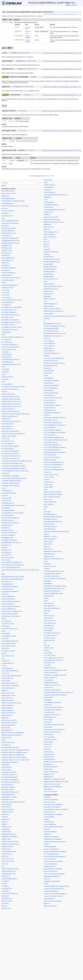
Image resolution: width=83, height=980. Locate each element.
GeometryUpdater (7, 709)
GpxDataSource (7, 768)
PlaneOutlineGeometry (52, 386)
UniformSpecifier (50, 718)
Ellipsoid (5, 595)
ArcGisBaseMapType (8, 199)
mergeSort (47, 250)
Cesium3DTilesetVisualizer (11, 323)
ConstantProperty (8, 425)
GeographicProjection (9, 684)
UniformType (48, 720)
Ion (3, 867)
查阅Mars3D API (71, 5)
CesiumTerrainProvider (10, 331)
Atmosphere (6, 214)
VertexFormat (48, 735)
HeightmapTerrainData (9, 798)
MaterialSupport (50, 235)
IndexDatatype (7, 855)
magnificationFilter (51, 218)
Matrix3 (46, 245)
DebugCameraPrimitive (9, 541)
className (5, 353)
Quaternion (48, 500)
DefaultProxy (6, 546)
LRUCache (47, 215)
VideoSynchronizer (50, 740)
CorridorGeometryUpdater (11, 447)
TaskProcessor (49, 649)
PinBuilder (48, 369)
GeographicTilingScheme (10, 686)
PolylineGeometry (50, 428)
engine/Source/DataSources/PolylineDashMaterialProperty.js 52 (62, 95)
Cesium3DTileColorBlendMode (12, 308)
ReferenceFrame (49, 525)
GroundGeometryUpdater (10, 778)
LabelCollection (50, 186)
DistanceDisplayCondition (11, 568)
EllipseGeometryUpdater (10, 587)
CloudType (5, 380)
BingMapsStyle (7, 246)
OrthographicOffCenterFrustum (55, 334)
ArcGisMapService (8, 204)
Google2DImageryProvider (11, 748)
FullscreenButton (50, 825)
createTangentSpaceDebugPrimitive (14, 479)
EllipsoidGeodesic (8, 597)
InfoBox (46, 845)
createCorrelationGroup (10, 459)
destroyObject (7, 553)
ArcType (4, 209)
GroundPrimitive (7, 785)
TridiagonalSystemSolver (53, 711)
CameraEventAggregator (10, 286)
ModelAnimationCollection (53, 287)
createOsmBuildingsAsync (11, 477)
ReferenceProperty (50, 527)
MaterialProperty (50, 238)
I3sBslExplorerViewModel (53, 840)
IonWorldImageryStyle (9, 880)
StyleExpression (50, 639)
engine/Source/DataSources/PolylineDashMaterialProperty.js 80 (62, 53)
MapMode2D (47, 225)
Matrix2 (46, 243)
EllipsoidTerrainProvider (11, 617)
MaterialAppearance (51, 233)
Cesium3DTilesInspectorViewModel (56, 810)
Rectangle (47, 512)
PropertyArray (49, 483)
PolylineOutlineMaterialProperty (56, 441)
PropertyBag (48, 485)
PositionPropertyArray (52, 458)
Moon (45, 302)
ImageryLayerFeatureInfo (11, 845)
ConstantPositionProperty (11, 422)
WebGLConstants (49, 775)
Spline (46, 614)
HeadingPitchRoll (8, 790)
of (45, 322)
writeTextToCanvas (50, 792)
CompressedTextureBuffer (11, 412)
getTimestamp (6, 738)
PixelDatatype (49, 371)
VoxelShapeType (49, 760)
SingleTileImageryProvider (53, 594)
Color (27, 29)
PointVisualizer (50, 401)
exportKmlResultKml (9, 644)
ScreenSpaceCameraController (54, 572)
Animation (47, 798)
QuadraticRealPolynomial (53, 493)
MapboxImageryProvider (52, 220)
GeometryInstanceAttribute (11, 704)
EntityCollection (8, 625)
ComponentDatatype (8, 395)
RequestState (48, 542)
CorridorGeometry (8, 444)
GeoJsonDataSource (8, 689)
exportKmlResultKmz (9, 647)
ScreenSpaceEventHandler (53, 574)
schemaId (47, 569)
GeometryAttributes (9, 696)
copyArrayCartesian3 (9, 437)
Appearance (6, 197)
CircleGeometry (7, 343)
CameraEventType (7, 288)
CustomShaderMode (8, 511)
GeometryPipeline (8, 706)
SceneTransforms (50, 567)
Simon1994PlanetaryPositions (54, 589)
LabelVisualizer (50, 193)
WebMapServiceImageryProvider (55, 780)
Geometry (5, 691)
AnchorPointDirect (8, 192)
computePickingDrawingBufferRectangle (16, 415)
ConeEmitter (6, 420)
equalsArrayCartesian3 (10, 630)
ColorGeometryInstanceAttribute (13, 388)
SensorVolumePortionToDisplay (55, 579)
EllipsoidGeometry (8, 600)
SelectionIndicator (51, 872)
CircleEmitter (7, 340)
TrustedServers (49, 713)
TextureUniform (49, 664)
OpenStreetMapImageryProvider (55, 327)
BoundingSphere (7, 261)
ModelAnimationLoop (51, 290)
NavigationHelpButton (52, 850)
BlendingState (7, 254)
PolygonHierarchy (50, 411)
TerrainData (48, 654)
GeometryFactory (7, 699)
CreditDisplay (7, 492)
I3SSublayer (6, 830)
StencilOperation (50, 624)
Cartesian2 (6, 291)
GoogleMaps (6, 766)
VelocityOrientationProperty (54, 730)
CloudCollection (7, 378)
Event (34, 77)
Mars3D (52, 176)
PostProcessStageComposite (53, 465)
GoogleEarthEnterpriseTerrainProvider (16, 761)
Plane (46, 376)
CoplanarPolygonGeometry (11, 432)
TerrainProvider (50, 656)
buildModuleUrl (7, 276)
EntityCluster (7, 622)
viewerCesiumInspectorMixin (54, 889)
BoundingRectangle (8, 259)
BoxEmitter (6, 264)
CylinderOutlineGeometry (11, 524)
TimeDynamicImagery (51, 683)
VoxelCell (47, 750)
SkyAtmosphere (49, 597)
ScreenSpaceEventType (52, 577)
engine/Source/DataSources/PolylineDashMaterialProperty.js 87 (62, 87)
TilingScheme (48, 681)
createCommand (49, 823)
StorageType (48, 631)
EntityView (6, 627)
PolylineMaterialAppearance (54, 438)
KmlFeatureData (7, 902)
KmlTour (4, 907)
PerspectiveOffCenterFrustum (54, 364)
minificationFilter (51, 280)
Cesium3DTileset (7, 318)
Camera (4, 284)
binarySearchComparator (10, 239)
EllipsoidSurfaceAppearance (12, 612)
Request (46, 535)
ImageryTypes (6, 850)
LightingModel (49, 203)
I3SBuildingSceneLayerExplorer (55, 842)
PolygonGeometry (50, 404)
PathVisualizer (49, 352)
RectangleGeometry (50, 515)
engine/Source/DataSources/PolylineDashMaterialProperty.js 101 (62, 69)
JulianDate (12, 141)
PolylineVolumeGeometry (52, 446)
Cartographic (6, 298)
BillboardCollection (9, 229)
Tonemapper (48, 701)
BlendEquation (7, 249)
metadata (47, 255)
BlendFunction (7, 251)
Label (46, 183)
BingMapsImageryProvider (11, 244)
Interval (5, 865)
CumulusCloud (6, 501)
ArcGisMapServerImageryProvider (13, 202)
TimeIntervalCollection (52, 691)
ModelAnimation (49, 285)
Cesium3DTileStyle (8, 326)
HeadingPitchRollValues (10, 793)
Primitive (47, 473)
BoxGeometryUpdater (9, 269)
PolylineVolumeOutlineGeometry (55, 453)
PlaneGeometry (49, 379)
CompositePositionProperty (11, 407)
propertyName (48, 488)
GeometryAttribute (8, 694)
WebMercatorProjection (52, 785)
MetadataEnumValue (50, 267)
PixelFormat (48, 374)
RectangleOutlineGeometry (53, 522)
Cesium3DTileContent (9, 311)
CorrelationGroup (8, 442)
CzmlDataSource (7, 526)
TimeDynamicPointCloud (52, 686)
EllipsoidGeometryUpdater (11, 602)
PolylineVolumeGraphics (52, 451)
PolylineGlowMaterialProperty (55, 433)
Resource (47, 547)
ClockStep (5, 373)
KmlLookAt (5, 904)
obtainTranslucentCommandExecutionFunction (60, 317)
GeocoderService (7, 679)
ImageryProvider (7, 847)
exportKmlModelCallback (10, 642)
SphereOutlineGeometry (52, 609)
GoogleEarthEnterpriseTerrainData (14, 758)
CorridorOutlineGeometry (11, 452)
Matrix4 (46, 248)
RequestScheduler (50, 540)
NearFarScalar (49, 307)
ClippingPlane (7, 358)
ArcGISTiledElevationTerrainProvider (15, 207)
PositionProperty (50, 456)
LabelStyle (48, 191)
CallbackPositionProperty (11, 279)
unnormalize (48, 723)
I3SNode (4, 825)
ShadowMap (47, 582)
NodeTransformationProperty (54, 312)
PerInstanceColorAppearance (54, 359)
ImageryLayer (6, 840)
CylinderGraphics (8, 521)
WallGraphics (48, 770)
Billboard (5, 227)
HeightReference (7, 800)
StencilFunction (50, 621)
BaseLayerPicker (50, 803)
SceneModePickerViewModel (53, 870)
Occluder (47, 319)
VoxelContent (48, 753)
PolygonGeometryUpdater (52, 406)
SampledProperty (50, 555)
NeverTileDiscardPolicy (52, 309)
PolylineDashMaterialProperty (55, 426)
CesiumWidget (6, 333)
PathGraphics (48, 349)
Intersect (5, 857)
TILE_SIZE (47, 666)
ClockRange (6, 370)
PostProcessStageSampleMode (54, 470)
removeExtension (50, 530)
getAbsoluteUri (7, 716)
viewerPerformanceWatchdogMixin (55, 894)
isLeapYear (6, 882)
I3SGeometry (6, 820)
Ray (45, 510)
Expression (6, 649)
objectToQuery (49, 314)
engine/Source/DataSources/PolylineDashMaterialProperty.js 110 (62, 131)
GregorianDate (7, 771)
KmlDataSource (7, 899)
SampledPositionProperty (53, 552)
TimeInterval (48, 688)
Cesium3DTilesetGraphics (11, 321)
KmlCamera (5, 897)
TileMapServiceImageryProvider (55, 676)
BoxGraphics (6, 271)
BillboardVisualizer (9, 234)
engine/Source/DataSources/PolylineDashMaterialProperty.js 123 (62, 151)
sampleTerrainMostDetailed (53, 560)
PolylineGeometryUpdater (53, 431)
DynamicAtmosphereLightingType (13, 578)
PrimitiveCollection (51, 475)
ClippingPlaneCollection (11, 360)
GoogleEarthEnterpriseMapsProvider (14, 753)
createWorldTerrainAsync (11, 487)
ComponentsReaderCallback (11, 400)
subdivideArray (49, 641)
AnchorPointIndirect (9, 194)
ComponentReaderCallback (11, 397)
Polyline (47, 416)
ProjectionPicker (50, 860)
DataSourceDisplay (8, 536)
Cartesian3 (6, 293)
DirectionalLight (8, 558)
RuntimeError (48, 550)
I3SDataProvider (7, 813)
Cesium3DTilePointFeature (11, 316)
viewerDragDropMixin (51, 892)
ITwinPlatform (7, 889)
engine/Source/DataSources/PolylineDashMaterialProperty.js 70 (62, 77)
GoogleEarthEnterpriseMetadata (13, 756)
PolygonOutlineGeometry (52, 413)
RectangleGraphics (50, 520)
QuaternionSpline (50, 503)
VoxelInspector (49, 899)
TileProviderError (50, 678)
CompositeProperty (8, 410)
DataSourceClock (7, 531)
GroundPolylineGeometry (10, 781)
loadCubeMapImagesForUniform (54, 210)
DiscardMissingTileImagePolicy (13, 566)
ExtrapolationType (8, 652)
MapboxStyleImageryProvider (54, 223)
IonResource (6, 877)
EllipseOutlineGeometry (10, 592)
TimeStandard (48, 698)
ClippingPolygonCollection (11, 365)
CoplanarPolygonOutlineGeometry (13, 435)
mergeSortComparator (51, 253)
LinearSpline (48, 208)
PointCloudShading (50, 389)
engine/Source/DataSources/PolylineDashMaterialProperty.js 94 (62, 61)
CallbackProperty (8, 281)
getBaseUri (6, 719)
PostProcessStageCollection (54, 463)
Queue (46, 508)
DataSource (6, 529)
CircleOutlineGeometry (10, 345)
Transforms (48, 706)
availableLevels (7, 217)
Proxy (46, 490)
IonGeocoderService (9, 872)
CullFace (5, 496)
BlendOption (6, 256)
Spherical (47, 612)
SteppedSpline (49, 626)
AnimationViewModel (51, 800)
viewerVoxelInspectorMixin (53, 897)
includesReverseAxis (9, 852)
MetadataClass (49, 257)
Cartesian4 (6, 296)
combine (4, 392)
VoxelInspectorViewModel (53, 902)
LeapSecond (48, 198)
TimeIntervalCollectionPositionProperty (59, 693)
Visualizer (48, 748)
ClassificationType (9, 350)
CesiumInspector (50, 813)
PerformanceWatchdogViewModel (55, 857)
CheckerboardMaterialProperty (13, 338)
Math (45, 240)
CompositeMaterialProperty (11, 405)
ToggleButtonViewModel (52, 882)
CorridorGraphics (8, 449)
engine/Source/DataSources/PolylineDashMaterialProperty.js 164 (62, 111)
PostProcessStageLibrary (53, 468)
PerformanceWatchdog (51, 855)
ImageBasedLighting (9, 835)
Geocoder (47, 830)
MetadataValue (49, 277)
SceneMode (47, 564)
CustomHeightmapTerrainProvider (13, 506)
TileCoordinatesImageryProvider (55, 671)
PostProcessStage (50, 461)
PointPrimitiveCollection (53, 399)
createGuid (6, 474)
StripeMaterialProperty (52, 634)
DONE (3, 575)
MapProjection (49, 228)
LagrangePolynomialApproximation (56, 196)
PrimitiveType (49, 478)
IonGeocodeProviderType (10, 870)
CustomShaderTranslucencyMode (13, 514)
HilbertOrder (6, 808)
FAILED (4, 654)
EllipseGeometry (7, 585)
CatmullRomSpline (8, 303)
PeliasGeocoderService (52, 354)
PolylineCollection (51, 421)
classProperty (7, 355)
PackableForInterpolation (53, 337)
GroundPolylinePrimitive (11, 783)
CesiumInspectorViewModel (53, 815)
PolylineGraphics (50, 436)
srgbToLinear (48, 619)
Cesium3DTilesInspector (52, 808)
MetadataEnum (48, 265)
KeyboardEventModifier (10, 894)
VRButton (47, 904)
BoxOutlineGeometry (9, 274)
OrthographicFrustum (51, 332)
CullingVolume (7, 499)
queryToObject (49, 505)
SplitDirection (49, 616)
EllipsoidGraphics (8, 605)
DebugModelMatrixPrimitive (11, 543)
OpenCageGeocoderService (53, 324)
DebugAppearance (7, 539)
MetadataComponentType (52, 262)
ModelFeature (48, 292)
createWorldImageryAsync (11, 484)
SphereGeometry (49, 607)
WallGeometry (48, 765)
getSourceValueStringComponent (13, 733)
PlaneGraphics (49, 384)
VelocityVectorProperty (52, 733)
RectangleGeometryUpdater (53, 517)
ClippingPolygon (7, 363)
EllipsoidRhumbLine (9, 610)
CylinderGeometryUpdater (11, 519)
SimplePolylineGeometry (52, 592)
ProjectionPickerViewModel (53, 862)
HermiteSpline (7, 805)
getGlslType (6, 729)
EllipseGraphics (7, 590)
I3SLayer (5, 823)
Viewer (46, 885)
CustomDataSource (8, 504)
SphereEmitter (49, 604)
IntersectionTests (8, 862)
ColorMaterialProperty (10, 390)
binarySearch (6, 236)
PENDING (46, 357)
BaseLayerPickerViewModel (53, 805)
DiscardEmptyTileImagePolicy (12, 563)
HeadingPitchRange (8, 788)
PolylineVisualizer (51, 443)
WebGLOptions (48, 777)
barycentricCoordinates (10, 224)
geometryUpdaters (8, 711)
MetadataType (48, 275)
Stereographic (49, 629)
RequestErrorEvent (50, 537)
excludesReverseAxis (9, 637)
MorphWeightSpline (50, 305)
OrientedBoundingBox (51, 329)
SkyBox (46, 599)
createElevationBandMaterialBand (14, 467)
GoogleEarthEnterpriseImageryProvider (16, 751)
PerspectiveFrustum (51, 361)
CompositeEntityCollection (11, 402)
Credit (4, 489)
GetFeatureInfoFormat (9, 724)
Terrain (46, 651)
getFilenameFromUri (9, 726)
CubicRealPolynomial (9, 494)
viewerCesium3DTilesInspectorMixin (57, 887)
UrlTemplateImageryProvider (54, 725)
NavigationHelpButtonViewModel (55, 852)
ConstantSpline (7, 427)
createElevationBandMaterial (12, 464)
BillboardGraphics (8, 232)
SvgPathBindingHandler (52, 877)
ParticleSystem (49, 347)
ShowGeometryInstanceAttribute (55, 587)
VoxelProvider (49, 758)
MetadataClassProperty (52, 260)
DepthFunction (7, 551)
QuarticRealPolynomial (52, 498)
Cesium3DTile (6, 306)
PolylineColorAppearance (53, 423)
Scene (46, 562)
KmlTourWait (48, 181)
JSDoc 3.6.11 (47, 176)
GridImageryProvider (9, 773)
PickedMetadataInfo (51, 366)
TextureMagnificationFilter (54, 659)
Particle (47, 339)
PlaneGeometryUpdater (52, 381)
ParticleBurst (49, 342)
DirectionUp (6, 561)
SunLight (47, 646)
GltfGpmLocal (6, 746)
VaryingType (48, 728)
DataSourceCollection (9, 534)
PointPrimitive (49, 396)
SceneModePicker (50, 867)
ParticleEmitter (50, 344)
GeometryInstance (8, 701)
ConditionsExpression (9, 417)
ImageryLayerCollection (10, 842)
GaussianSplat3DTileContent (12, 677)
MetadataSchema (49, 272)
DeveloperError (7, 556)
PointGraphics (49, 391)
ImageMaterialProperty (10, 837)
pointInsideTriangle (51, 394)
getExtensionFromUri (9, 721)
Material (47, 230)
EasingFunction (7, 582)
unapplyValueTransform (52, 716)
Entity (4, 620)
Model (46, 282)
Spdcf (46, 602)
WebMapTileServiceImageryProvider (56, 782)
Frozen (4, 667)
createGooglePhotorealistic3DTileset (15, 472)
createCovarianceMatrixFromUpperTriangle (17, 462)
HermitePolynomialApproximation (13, 803)
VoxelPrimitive (49, 755)
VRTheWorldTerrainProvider (53, 763)
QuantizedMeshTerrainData (53, 495)
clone (4, 375)
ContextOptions (7, 430)
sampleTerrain (49, 557)
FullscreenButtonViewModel (53, 828)
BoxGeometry (6, 266)
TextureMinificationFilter (53, 661)
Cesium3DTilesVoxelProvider (12, 328)
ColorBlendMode (7, 385)
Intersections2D (7, 860)
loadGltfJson (48, 213)
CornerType (6, 440)
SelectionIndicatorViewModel (54, 875)
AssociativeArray (8, 212)
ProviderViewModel (50, 865)
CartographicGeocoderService (12, 301)
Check (4, 336)
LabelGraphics (49, 188)
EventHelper (6, 634)
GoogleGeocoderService (10, 763)
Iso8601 (4, 885)
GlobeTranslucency (8, 743)
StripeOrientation (50, 636)
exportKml (5, 639)
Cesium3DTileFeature (9, 313)
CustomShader (6, 509)
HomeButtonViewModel (51, 837)
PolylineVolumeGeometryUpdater (55, 448)
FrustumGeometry (7, 669)
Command (46, 820)
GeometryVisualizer (9, 714)
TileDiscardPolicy (50, 673)
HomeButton (48, 835)
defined (4, 548)
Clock (4, 368)
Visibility (48, 745)
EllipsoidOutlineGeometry (11, 607)
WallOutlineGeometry (51, 772)
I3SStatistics (7, 828)
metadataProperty (50, 270)
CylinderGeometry (8, 516)
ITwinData (5, 887)
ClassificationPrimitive (11, 348)
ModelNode (47, 297)
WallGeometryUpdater (51, 768)
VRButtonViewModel (50, 907)
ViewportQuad (48, 743)
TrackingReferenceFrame (52, 703)
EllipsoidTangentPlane (10, 615)
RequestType (48, 545)
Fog (3, 659)
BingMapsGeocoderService (11, 241)
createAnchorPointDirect (11, 454)
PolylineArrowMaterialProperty (55, 418)
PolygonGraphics (50, 409)
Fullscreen (6, 674)
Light (46, 201)
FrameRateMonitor (8, 664)
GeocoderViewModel (50, 833)
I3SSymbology (6, 833)
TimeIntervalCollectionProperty (55, 696)
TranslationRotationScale (53, 708)
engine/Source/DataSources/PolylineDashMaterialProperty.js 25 (62, 14)
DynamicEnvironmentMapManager (13, 580)
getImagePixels (7, 731)
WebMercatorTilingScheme (53, 787)
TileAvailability (50, 668)
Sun (45, 644)
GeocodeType (6, 682)
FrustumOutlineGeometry (10, 672)
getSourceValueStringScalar (12, 736)
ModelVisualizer (50, 300)
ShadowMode (48, 584)
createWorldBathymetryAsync (12, 482)
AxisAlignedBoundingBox (10, 222)
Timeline (47, 880)
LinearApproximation (51, 205)
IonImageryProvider (9, 875)
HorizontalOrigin (8, 810)
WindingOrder (48, 790)
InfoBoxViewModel (50, 847)
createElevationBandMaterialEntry (14, 469)
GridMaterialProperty (9, 776)
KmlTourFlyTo (6, 909)
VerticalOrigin (49, 738)
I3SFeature (6, 815)
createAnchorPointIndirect (11, 457)
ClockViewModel (49, 818)
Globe (4, 741)
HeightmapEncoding (8, 795)
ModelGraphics (49, 295)
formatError (6, 662)
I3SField (5, 818)
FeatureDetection (8, 657)
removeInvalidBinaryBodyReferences (57, 532)
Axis (3, 219)
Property (28, 27)
